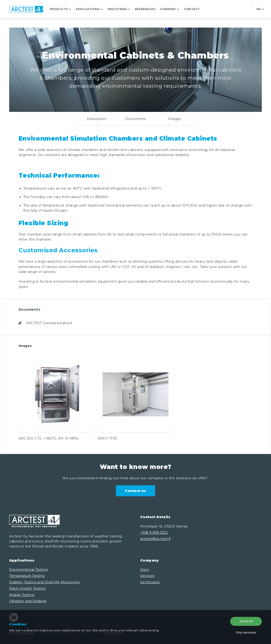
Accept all (246, 621)
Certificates (150, 582)
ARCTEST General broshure (45, 323)
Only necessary (246, 632)
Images (175, 119)
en (260, 9)
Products (61, 9)
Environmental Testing (29, 570)
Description (97, 119)
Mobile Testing (22, 595)
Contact (192, 9)
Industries (119, 9)
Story (145, 570)
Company (170, 9)
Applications (89, 9)
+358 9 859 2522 (154, 533)
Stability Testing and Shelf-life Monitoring (44, 582)
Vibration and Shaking (28, 601)
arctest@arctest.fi (155, 539)
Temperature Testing (27, 576)
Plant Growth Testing (27, 588)
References (145, 9)
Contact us (135, 491)
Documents (135, 119)
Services (147, 576)
